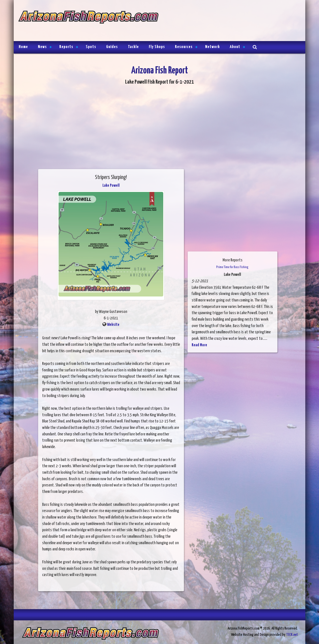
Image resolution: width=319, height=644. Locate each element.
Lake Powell (111, 186)
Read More (199, 345)
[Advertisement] (230, 21)
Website (113, 325)
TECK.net (292, 635)
